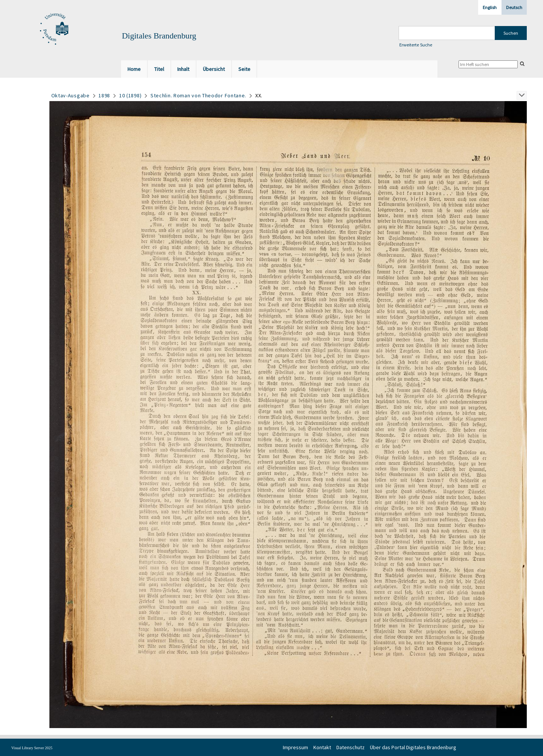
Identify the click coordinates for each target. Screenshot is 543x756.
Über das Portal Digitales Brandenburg (413, 747)
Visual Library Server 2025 (32, 748)
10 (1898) (130, 95)
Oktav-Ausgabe (71, 95)
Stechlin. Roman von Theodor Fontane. (198, 95)
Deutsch (514, 7)
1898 (104, 95)
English (490, 7)
